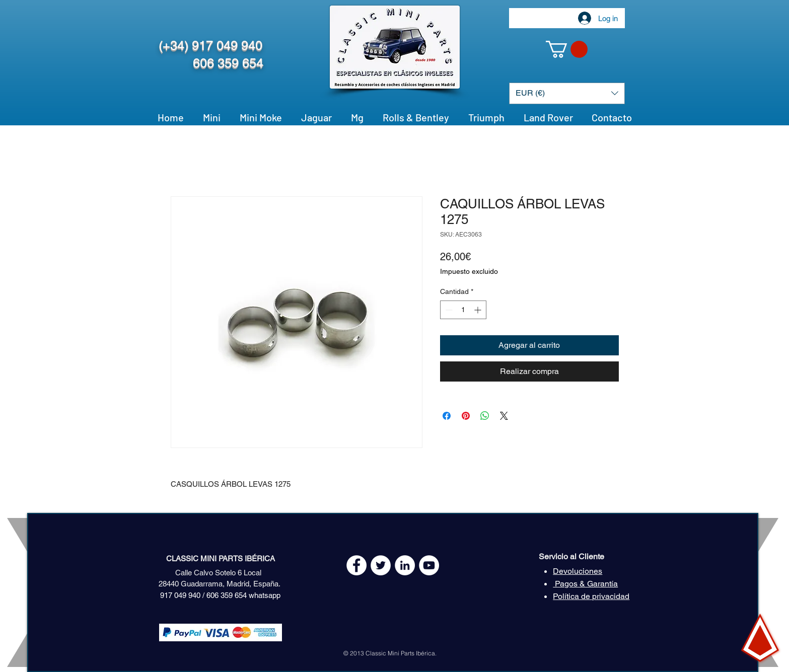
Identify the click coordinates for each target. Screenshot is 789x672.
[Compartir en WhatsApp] (485, 416)
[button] (567, 49)
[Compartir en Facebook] (447, 416)
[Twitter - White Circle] (381, 565)
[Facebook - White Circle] (356, 565)
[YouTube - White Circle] (429, 565)
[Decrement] (448, 310)
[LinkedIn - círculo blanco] (405, 565)
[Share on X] (504, 416)
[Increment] (479, 310)
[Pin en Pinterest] (466, 416)
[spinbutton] (463, 310)
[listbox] (567, 93)
